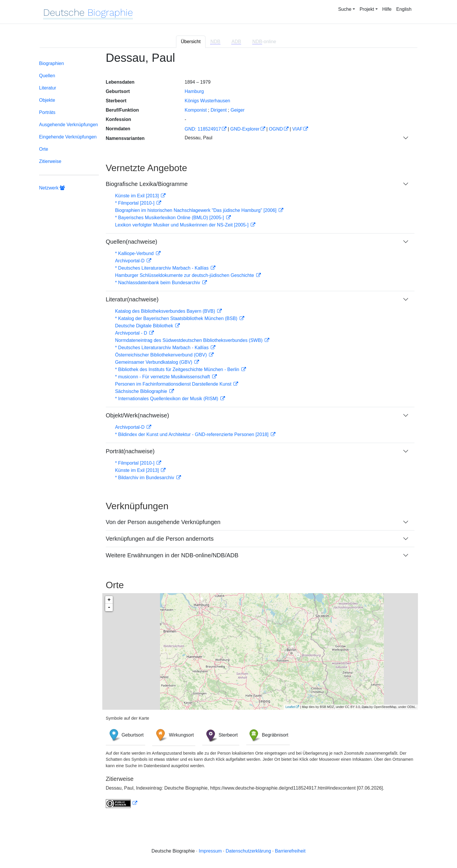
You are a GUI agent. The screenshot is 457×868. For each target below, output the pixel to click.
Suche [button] (345, 9)
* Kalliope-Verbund (135, 253)
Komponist (196, 110)
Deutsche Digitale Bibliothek (145, 326)
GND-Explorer (245, 129)
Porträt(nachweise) (130, 451)
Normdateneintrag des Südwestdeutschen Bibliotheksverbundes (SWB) (190, 340)
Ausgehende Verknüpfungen (68, 125)
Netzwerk (52, 188)
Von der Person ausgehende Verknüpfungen (163, 522)
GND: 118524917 (203, 129)
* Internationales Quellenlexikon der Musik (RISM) (167, 399)
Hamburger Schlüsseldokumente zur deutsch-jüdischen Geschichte (185, 275)
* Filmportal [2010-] (136, 203)
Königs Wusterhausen (207, 101)
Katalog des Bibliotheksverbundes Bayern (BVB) (166, 311)
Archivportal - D (132, 333)
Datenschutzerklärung (248, 851)
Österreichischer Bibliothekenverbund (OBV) (162, 355)
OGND (276, 129)
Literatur (48, 88)
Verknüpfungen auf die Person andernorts (160, 539)
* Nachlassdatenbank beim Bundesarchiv (158, 283)
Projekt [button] (367, 9)
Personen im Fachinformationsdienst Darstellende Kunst (174, 384)
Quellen (47, 76)
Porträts (47, 112)
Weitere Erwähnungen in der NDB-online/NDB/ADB (172, 555)
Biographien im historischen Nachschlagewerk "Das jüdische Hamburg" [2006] (196, 210)
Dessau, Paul (198, 138)
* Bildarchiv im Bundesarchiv (145, 478)
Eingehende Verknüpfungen (68, 137)
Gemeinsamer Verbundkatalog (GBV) (154, 362)
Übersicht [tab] (191, 42)
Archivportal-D (131, 261)
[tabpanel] (228, 433)
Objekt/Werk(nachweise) (137, 415)
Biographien (51, 63)
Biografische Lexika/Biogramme (147, 184)
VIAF (298, 129)
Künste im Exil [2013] (138, 196)
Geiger (238, 110)
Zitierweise (50, 161)
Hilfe (387, 9)
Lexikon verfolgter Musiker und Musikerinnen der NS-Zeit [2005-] (182, 225)
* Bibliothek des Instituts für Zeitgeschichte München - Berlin (178, 369)
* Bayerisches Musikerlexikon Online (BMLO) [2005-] (170, 218)
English (404, 9)
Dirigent (218, 110)
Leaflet (290, 707)
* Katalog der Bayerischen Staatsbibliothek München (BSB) (177, 318)
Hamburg (194, 91)
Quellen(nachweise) (132, 242)
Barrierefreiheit (290, 851)
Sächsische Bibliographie (142, 391)
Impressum (210, 851)
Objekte (47, 100)
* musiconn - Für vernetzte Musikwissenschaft (163, 377)
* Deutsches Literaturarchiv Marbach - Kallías (162, 268)
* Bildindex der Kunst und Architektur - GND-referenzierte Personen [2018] (193, 434)
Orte (44, 149)
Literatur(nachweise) (132, 299)
